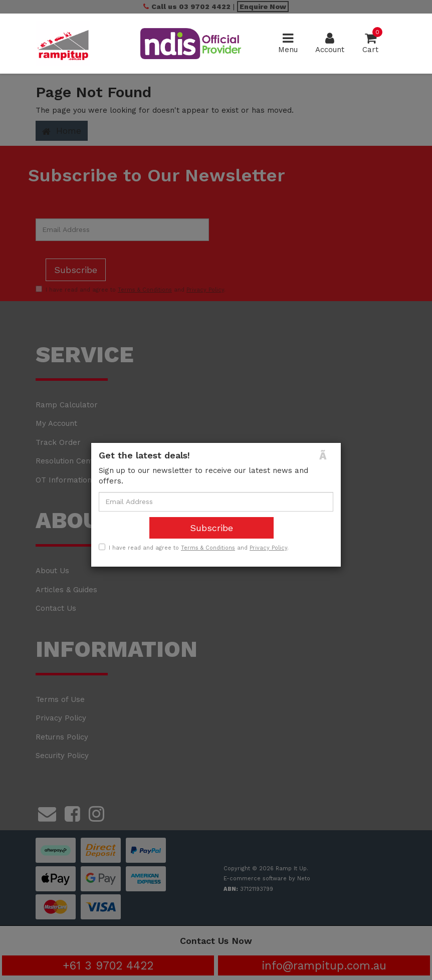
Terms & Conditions (208, 548)
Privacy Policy (268, 548)
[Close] (326, 456)
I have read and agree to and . (194, 548)
